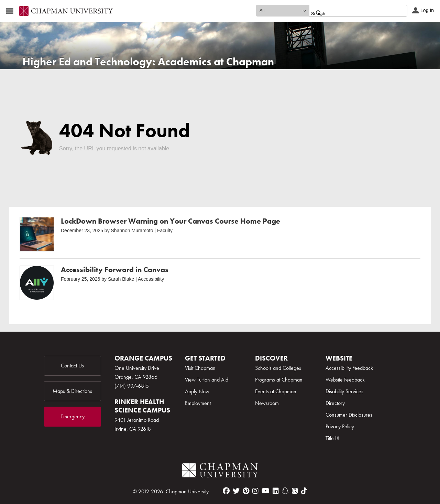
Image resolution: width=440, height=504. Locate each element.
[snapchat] (285, 491)
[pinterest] (246, 491)
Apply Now (197, 391)
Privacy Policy (340, 426)
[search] (351, 13)
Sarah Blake (121, 279)
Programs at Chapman (279, 380)
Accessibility (151, 279)
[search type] (283, 11)
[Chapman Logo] (220, 471)
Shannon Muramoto (132, 230)
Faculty (165, 230)
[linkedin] (276, 491)
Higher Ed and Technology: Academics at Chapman (148, 62)
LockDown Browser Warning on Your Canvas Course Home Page (170, 221)
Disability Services (344, 391)
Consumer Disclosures (349, 415)
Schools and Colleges (278, 368)
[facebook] (226, 491)
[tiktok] (304, 491)
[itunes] (295, 491)
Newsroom (267, 403)
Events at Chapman (276, 391)
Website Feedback (345, 380)
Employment (198, 403)
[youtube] (266, 491)
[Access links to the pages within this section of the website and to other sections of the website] (11, 11)
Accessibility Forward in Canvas (115, 270)
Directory (335, 403)
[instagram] (255, 491)
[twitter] (236, 491)
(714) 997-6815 (132, 386)
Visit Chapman (200, 368)
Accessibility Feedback (349, 368)
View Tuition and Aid (207, 380)
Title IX (332, 438)
